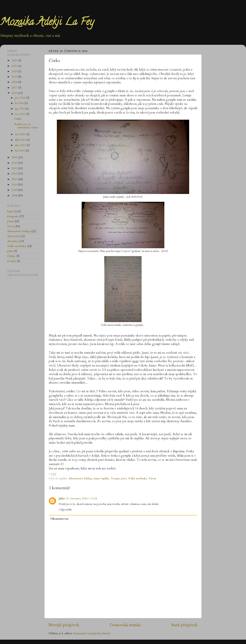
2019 (15, 77)
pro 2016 (21, 98)
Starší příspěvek (184, 625)
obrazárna (13, 241)
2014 (15, 163)
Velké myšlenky (138, 479)
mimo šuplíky (101, 479)
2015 (15, 157)
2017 (15, 88)
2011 (15, 179)
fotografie (13, 216)
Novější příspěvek (64, 625)
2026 (15, 60)
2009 (15, 190)
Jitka (62, 499)
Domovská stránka (125, 625)
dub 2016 (21, 140)
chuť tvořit (13, 236)
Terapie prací (119, 479)
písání (11, 221)
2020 (15, 71)
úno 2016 (21, 145)
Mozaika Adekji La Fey (47, 23)
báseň (11, 212)
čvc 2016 (21, 114)
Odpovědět (65, 510)
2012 (15, 174)
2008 (15, 196)
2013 (15, 168)
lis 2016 (20, 103)
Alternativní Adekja (80, 479)
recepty (12, 261)
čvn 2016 (21, 134)
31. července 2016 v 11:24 (82, 499)
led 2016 (20, 151)
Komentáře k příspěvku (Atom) (92, 633)
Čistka (18, 119)
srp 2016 (20, 109)
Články (11, 256)
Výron (152, 479)
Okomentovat (59, 519)
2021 (15, 66)
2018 (15, 82)
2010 (15, 185)
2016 (15, 93)
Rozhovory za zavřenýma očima (26, 126)
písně (10, 251)
